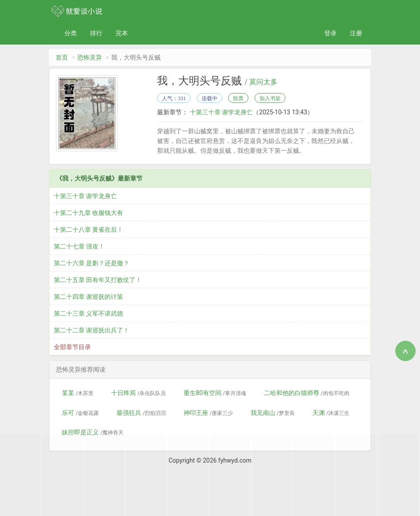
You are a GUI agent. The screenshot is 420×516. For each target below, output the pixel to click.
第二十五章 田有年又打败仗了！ (98, 280)
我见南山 (273, 413)
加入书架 (270, 98)
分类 (71, 33)
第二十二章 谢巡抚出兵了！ (92, 330)
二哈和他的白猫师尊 (307, 393)
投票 (238, 98)
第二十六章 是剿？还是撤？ (92, 263)
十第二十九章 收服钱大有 (88, 213)
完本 (122, 33)
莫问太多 (263, 82)
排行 (96, 33)
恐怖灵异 (90, 57)
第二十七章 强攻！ (79, 246)
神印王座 (208, 413)
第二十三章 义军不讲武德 (88, 313)
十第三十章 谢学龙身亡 (220, 112)
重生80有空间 (215, 393)
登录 (330, 33)
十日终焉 (139, 393)
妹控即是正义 (93, 432)
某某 (78, 393)
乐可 (80, 413)
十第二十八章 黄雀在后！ (88, 230)
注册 (356, 33)
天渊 (331, 413)
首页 (62, 57)
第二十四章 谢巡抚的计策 (88, 297)
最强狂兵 (141, 413)
